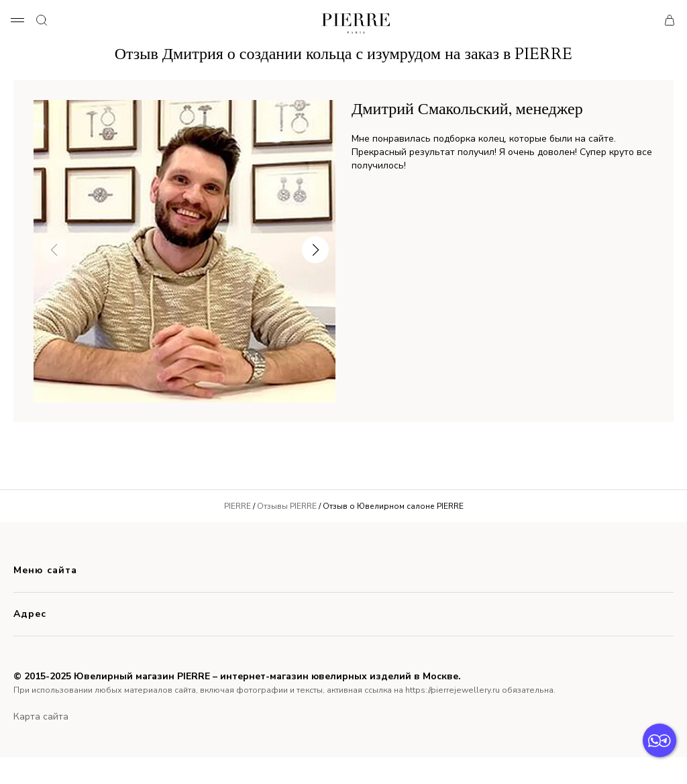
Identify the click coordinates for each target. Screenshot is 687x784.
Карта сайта (41, 717)
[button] (315, 250)
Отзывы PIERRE (287, 506)
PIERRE (237, 506)
